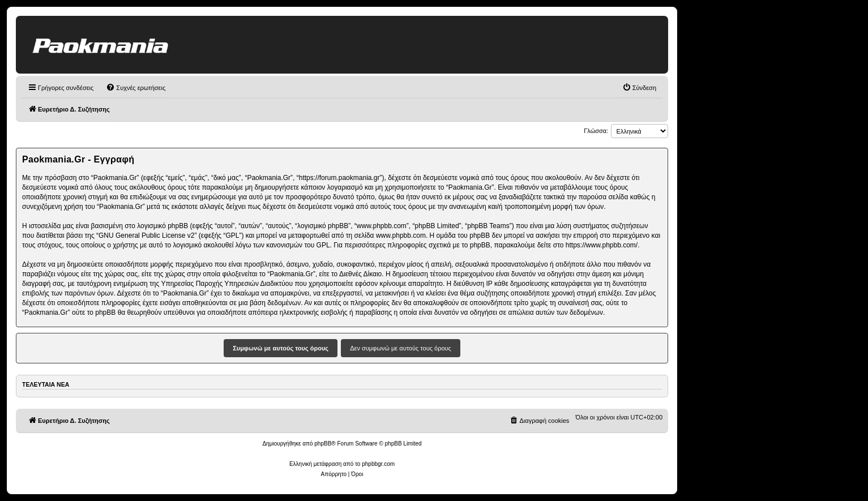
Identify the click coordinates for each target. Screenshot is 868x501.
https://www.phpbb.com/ (602, 245)
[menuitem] (136, 88)
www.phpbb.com (401, 235)
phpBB (323, 444)
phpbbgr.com (378, 464)
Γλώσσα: (596, 131)
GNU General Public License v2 (146, 235)
